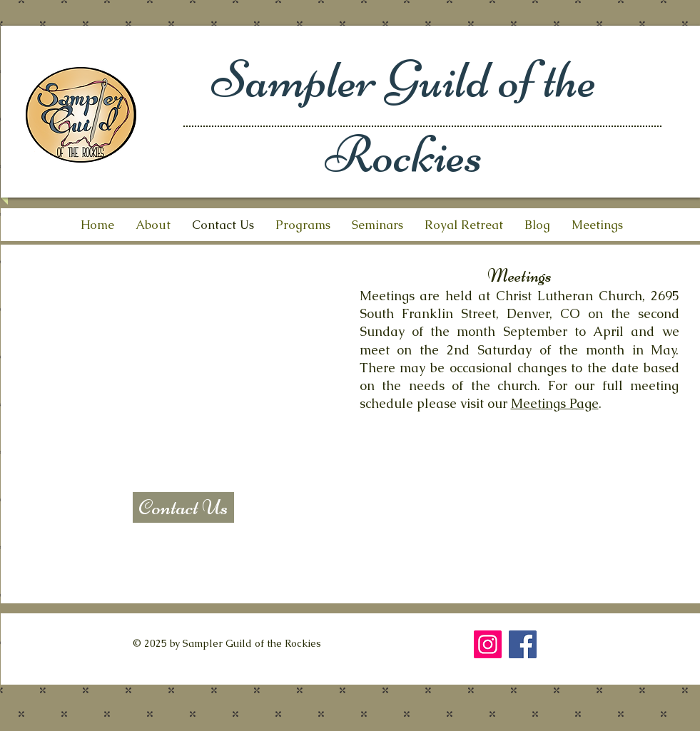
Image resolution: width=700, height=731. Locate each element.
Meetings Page (555, 403)
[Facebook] (523, 644)
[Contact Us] (183, 507)
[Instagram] (488, 644)
